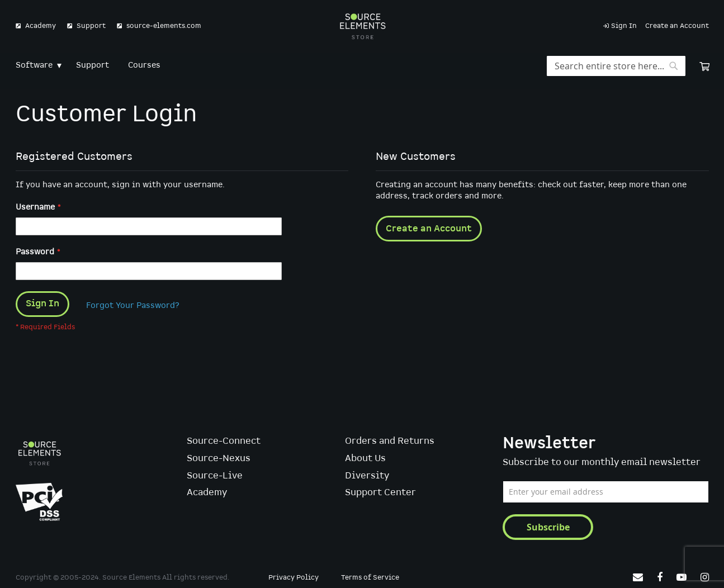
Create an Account (677, 26)
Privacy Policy (294, 578)
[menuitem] (36, 66)
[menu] (362, 66)
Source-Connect (224, 442)
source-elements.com (164, 26)
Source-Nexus (219, 459)
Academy (41, 26)
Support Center (380, 493)
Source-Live (215, 476)
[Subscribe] (548, 527)
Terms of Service (370, 578)
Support (91, 26)
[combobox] (616, 66)
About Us (365, 459)
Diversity (367, 476)
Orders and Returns (390, 442)
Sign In (624, 26)
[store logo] (362, 26)
